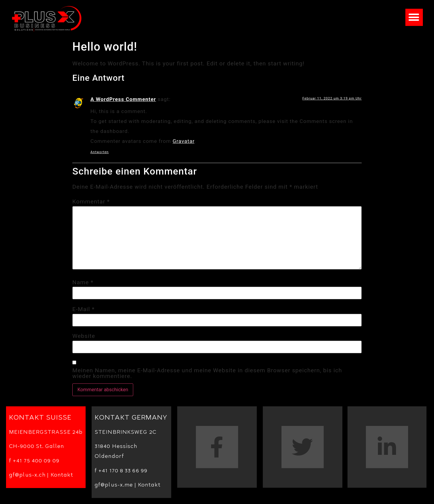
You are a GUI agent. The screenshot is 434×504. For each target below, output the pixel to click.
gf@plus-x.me (114, 485)
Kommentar (91, 202)
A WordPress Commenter (123, 99)
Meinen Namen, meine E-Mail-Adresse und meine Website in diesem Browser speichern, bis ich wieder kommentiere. (207, 373)
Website (84, 336)
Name (83, 282)
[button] (414, 17)
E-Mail (83, 309)
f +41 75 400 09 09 (34, 461)
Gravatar (184, 141)
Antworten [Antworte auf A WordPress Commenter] (100, 152)
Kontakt (62, 476)
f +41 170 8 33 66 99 (121, 471)
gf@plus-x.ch (27, 476)
